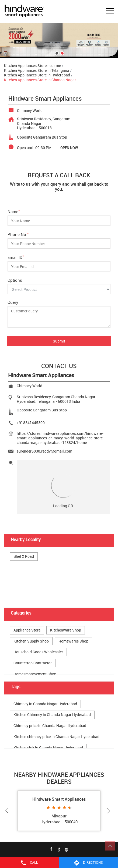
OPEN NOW (69, 148)
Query (13, 302)
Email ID (16, 257)
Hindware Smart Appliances (59, 799)
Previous (8, 811)
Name (14, 211)
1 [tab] (56, 53)
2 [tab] (62, 53)
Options (15, 280)
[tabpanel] (59, 40)
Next (110, 811)
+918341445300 (31, 423)
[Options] (59, 289)
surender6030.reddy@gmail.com (44, 451)
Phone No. (18, 234)
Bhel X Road (24, 557)
